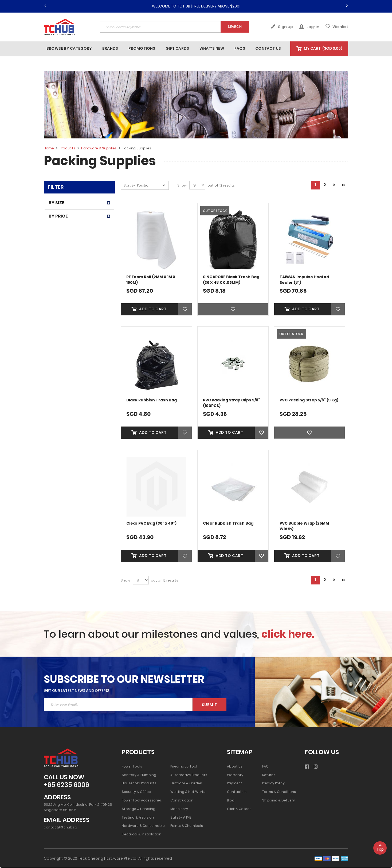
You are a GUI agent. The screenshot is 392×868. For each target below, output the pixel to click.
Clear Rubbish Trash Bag (228, 524)
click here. (288, 634)
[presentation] (347, 5)
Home (49, 148)
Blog (231, 801)
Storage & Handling (139, 809)
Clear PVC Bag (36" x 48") (151, 524)
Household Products (139, 784)
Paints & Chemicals (187, 826)
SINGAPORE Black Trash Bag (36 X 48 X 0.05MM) (231, 280)
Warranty (235, 775)
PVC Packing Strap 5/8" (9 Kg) (309, 400)
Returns (269, 775)
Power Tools (132, 767)
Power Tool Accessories (142, 801)
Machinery (179, 809)
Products (68, 148)
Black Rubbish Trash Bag (152, 400)
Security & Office (136, 792)
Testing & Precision (138, 818)
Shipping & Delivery (279, 801)
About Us (235, 767)
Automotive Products (189, 775)
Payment (235, 784)
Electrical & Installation (142, 835)
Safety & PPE (181, 818)
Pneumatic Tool (184, 767)
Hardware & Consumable (143, 826)
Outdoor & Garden (186, 784)
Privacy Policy (273, 784)
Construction (182, 801)
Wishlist (337, 27)
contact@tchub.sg (60, 828)
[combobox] (175, 27)
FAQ (265, 767)
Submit (209, 705)
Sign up (282, 27)
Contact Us (237, 792)
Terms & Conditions (279, 792)
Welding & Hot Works (188, 792)
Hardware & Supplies (99, 148)
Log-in (309, 27)
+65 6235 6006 (66, 785)
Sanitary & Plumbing (139, 775)
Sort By (129, 185)
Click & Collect (239, 809)
